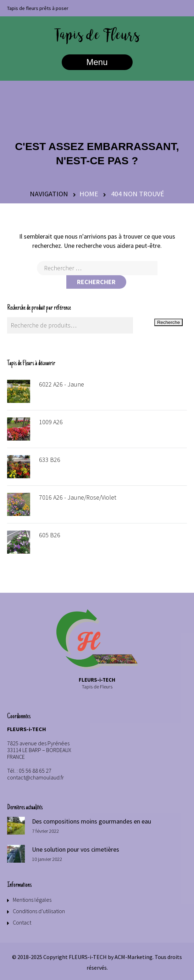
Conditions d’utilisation (39, 911)
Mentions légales (32, 900)
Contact (22, 922)
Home (89, 194)
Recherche (168, 322)
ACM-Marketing (134, 957)
